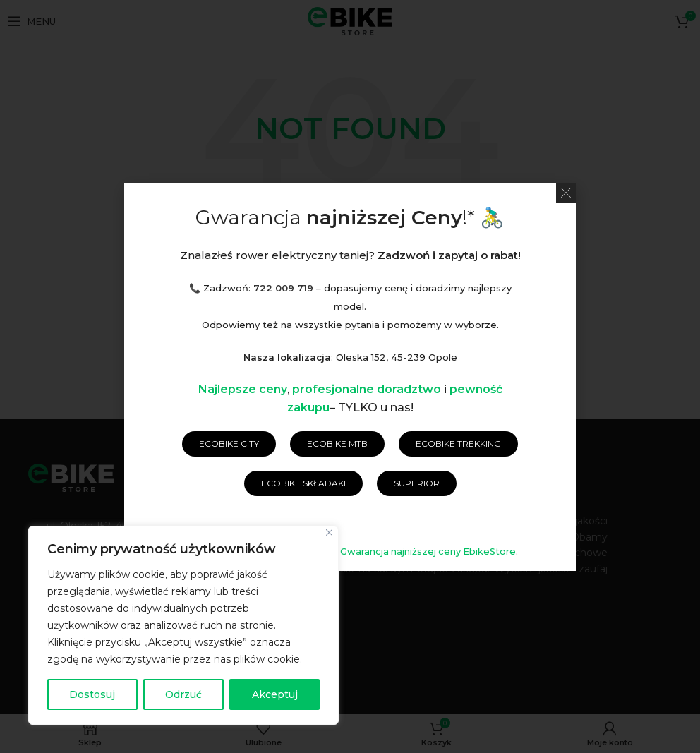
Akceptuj (275, 694)
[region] (183, 625)
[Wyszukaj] (350, 291)
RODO (466, 483)
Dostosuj (92, 694)
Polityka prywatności (378, 483)
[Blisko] (329, 532)
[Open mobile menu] (31, 21)
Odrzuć (183, 694)
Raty (508, 483)
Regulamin (277, 483)
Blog (548, 483)
